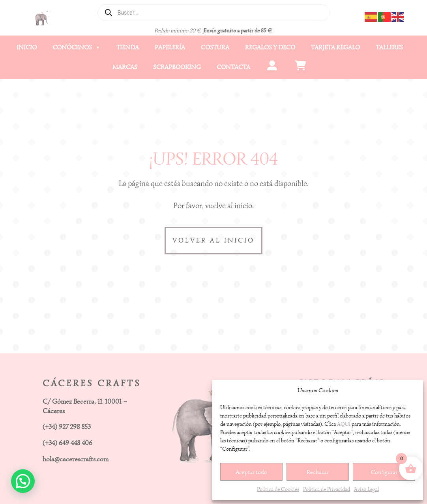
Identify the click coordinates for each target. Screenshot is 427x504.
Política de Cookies (278, 489)
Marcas (125, 67)
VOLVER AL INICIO (213, 240)
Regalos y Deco (270, 47)
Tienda (128, 47)
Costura (215, 47)
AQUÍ (344, 424)
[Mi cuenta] (272, 67)
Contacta (233, 67)
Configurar (384, 472)
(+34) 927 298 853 (67, 427)
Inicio (27, 47)
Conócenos (77, 47)
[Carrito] (301, 67)
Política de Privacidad (327, 489)
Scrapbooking (177, 67)
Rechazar (318, 472)
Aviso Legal (366, 489)
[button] (23, 481)
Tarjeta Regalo (335, 47)
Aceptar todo (251, 472)
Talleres (389, 47)
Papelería (170, 47)
